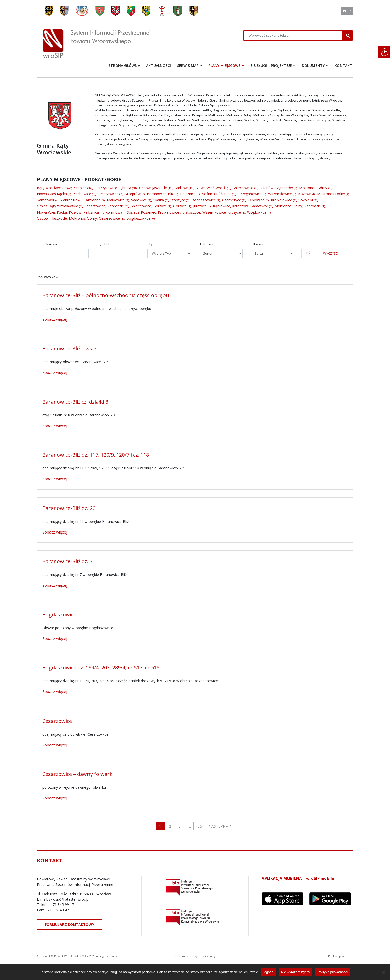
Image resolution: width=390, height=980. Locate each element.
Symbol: (104, 244)
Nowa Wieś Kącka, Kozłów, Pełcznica (68, 212)
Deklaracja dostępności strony (195, 956)
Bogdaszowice (204, 200)
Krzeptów (133, 194)
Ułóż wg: (258, 244)
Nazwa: (52, 244)
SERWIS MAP (188, 65)
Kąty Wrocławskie (52, 188)
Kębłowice (256, 200)
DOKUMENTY (313, 65)
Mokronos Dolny (331, 194)
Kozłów (304, 194)
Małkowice (116, 200)
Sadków (181, 188)
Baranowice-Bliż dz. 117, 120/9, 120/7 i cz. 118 (96, 455)
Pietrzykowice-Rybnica (113, 188)
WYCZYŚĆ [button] (330, 253)
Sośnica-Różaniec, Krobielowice (153, 212)
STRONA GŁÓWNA (124, 65)
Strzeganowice (250, 194)
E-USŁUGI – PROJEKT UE (271, 65)
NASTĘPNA (220, 826)
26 (200, 826)
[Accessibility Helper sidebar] (384, 52)
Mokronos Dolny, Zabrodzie (298, 206)
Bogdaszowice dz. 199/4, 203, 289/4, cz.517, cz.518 (101, 668)
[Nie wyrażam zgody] (384, 972)
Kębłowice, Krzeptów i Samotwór (241, 206)
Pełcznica (188, 194)
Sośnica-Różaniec (217, 194)
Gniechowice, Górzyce (149, 206)
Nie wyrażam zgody (295, 972)
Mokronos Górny (313, 188)
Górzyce (180, 206)
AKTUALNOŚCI (159, 65)
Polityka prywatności (333, 972)
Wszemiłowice (280, 194)
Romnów (113, 212)
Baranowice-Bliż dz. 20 (69, 508)
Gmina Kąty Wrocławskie (58, 206)
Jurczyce (200, 206)
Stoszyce (178, 200)
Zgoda (269, 972)
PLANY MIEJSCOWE (224, 65)
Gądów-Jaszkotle (153, 188)
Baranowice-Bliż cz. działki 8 (75, 402)
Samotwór (46, 200)
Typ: (152, 244)
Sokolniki (306, 200)
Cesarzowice (108, 194)
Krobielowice (281, 200)
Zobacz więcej (55, 319)
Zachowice (82, 194)
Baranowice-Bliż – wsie (69, 348)
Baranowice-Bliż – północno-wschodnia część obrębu (106, 295)
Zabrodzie (69, 200)
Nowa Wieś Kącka (52, 194)
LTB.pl (349, 956)
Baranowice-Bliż (160, 194)
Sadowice (139, 200)
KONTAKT (343, 65)
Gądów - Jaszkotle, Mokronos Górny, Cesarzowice (78, 218)
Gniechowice (243, 188)
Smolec (80, 188)
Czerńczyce (232, 200)
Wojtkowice (257, 212)
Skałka (159, 200)
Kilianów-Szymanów (276, 188)
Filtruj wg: (207, 244)
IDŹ (308, 253)
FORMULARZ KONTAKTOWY (70, 925)
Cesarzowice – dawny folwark (77, 774)
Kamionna (92, 200)
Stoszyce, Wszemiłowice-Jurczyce (213, 212)
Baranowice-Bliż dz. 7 (67, 561)
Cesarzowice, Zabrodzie (104, 206)
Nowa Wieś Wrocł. (211, 188)
